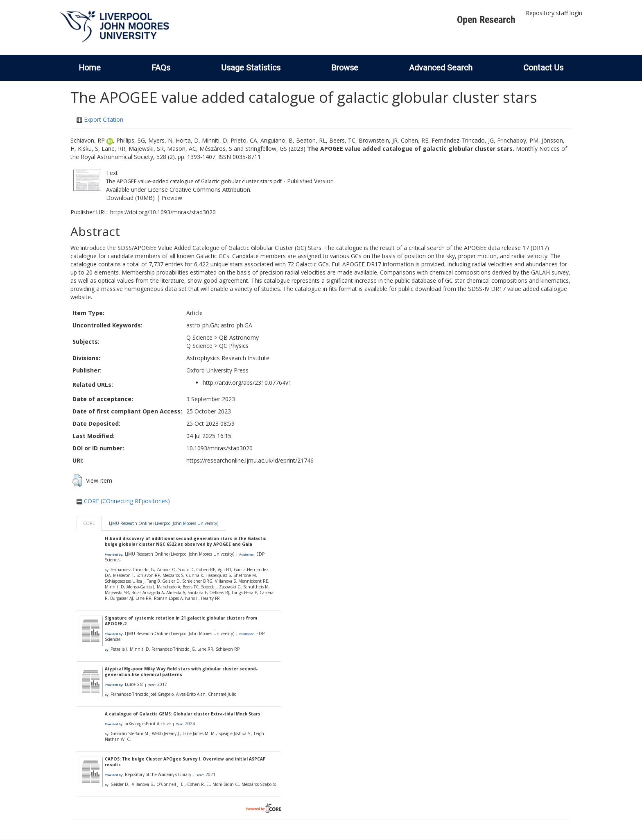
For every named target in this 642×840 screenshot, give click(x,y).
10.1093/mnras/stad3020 (219, 448)
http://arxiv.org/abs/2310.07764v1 (247, 383)
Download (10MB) (130, 198)
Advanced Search (441, 68)
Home (90, 68)
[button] (77, 481)
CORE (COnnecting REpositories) (123, 501)
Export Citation (100, 119)
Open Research (486, 20)
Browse (345, 68)
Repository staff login (554, 13)
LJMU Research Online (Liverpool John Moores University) (164, 523)
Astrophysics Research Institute (228, 358)
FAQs (161, 68)
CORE (89, 523)
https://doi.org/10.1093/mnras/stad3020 (163, 212)
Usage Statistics (251, 68)
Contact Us (543, 68)
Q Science (199, 337)
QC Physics (234, 346)
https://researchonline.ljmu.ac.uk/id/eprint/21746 (250, 460)
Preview (172, 198)
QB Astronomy (239, 337)
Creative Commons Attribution (210, 190)
